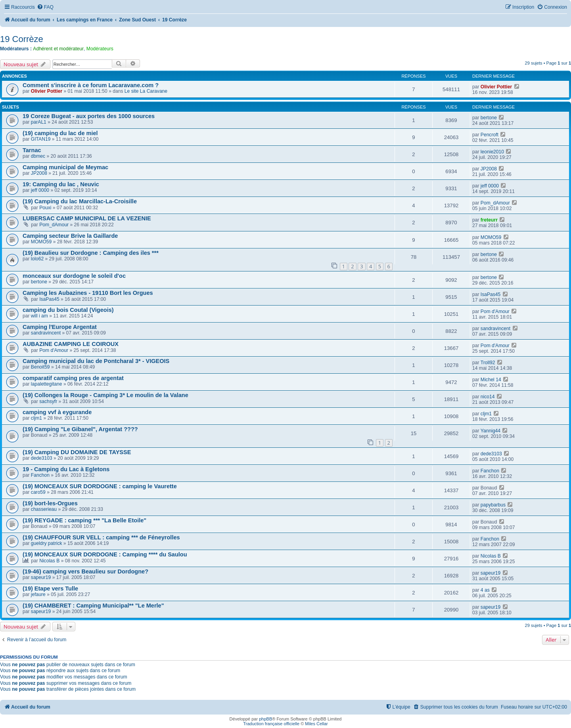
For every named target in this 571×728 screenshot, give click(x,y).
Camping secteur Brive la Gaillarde (70, 236)
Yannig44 (491, 431)
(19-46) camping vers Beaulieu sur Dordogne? (85, 571)
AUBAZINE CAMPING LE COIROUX (71, 344)
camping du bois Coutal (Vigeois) (68, 310)
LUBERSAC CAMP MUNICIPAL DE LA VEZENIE (87, 218)
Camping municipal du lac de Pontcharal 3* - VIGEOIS (96, 361)
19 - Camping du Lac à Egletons (66, 469)
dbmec (38, 156)
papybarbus (493, 505)
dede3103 (42, 458)
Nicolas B (49, 561)
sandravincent (46, 333)
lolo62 (37, 259)
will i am (39, 316)
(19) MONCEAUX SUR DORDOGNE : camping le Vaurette (100, 486)
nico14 (488, 397)
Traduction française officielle (271, 724)
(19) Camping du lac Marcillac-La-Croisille (80, 201)
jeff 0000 (40, 190)
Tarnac (32, 150)
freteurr (489, 220)
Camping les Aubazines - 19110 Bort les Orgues (88, 293)
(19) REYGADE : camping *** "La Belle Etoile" (84, 520)
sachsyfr (48, 401)
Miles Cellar (316, 724)
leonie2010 (492, 152)
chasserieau (44, 509)
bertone (489, 118)
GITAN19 (41, 139)
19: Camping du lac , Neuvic (61, 184)
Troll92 (488, 363)
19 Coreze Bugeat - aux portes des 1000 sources (89, 116)
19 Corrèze (22, 39)
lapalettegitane (47, 384)
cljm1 (36, 418)
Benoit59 (40, 367)
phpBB (265, 719)
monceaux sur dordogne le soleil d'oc (74, 276)
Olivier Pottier (47, 91)
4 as (485, 590)
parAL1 (39, 122)
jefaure (38, 594)
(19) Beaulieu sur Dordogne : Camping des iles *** (91, 253)
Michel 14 (491, 380)
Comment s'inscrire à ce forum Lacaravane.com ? (91, 85)
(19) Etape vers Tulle (50, 589)
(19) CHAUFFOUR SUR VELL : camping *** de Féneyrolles (101, 537)
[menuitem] (45, 7)
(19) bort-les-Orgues (50, 503)
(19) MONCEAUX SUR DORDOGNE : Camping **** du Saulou (105, 554)
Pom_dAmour (495, 203)
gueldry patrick (47, 543)
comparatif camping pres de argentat (73, 378)
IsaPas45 (49, 299)
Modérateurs (100, 49)
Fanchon (40, 475)
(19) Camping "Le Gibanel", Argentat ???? (80, 429)
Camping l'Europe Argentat (60, 327)
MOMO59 (41, 242)
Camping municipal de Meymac (65, 167)
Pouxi (45, 208)
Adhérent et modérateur (58, 49)
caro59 (38, 492)
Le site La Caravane (146, 91)
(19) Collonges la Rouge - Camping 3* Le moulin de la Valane (105, 395)
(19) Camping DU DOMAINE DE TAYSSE (77, 452)
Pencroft (490, 135)
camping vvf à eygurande (57, 412)
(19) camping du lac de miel (60, 133)
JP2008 (39, 173)
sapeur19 (41, 577)
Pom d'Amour (495, 311)
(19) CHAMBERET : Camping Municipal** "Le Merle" (93, 606)
